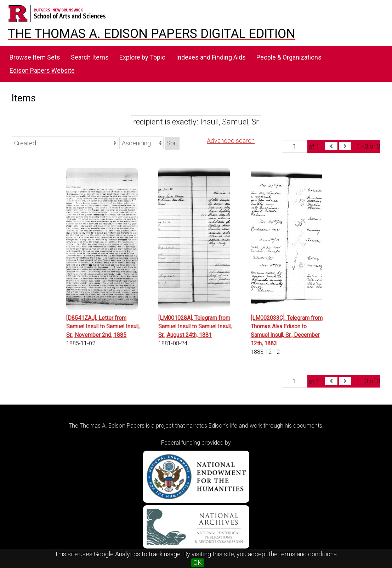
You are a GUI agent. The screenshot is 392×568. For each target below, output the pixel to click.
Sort (172, 143)
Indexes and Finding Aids (211, 57)
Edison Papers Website (42, 70)
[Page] (295, 146)
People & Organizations (289, 57)
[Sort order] (141, 143)
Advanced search (231, 141)
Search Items (90, 57)
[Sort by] (65, 143)
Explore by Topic (142, 57)
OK (198, 563)
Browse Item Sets (35, 57)
